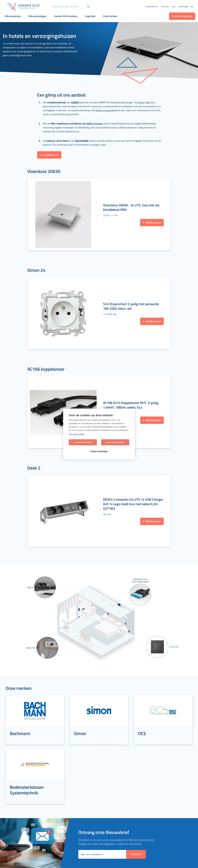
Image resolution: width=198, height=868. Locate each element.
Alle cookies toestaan (83, 442)
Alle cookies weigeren (115, 442)
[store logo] (23, 6)
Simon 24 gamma (105, 110)
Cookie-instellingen (99, 451)
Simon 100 (144, 102)
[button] (193, 7)
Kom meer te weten (77, 434)
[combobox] (71, 6)
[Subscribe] (136, 740)
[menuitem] (165, 6)
